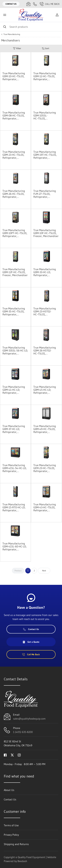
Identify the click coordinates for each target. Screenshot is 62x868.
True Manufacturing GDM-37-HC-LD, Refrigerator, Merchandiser (14, 429)
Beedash (22, 861)
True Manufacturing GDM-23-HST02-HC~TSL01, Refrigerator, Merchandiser (45, 311)
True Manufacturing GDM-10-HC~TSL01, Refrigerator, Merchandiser (14, 76)
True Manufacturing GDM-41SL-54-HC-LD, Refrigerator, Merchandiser (15, 468)
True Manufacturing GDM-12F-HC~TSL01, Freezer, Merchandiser (15, 272)
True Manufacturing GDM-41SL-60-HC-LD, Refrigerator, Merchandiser (15, 546)
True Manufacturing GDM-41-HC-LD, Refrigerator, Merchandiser (14, 390)
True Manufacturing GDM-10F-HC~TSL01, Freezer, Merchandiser (46, 233)
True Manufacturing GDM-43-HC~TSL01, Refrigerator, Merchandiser (45, 507)
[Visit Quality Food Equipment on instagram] (19, 755)
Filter (17, 48)
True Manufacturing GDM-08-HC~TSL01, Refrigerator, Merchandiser (14, 115)
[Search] (31, 27)
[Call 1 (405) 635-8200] (35, 4)
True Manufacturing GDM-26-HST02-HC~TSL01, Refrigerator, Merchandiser (45, 350)
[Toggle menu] (5, 15)
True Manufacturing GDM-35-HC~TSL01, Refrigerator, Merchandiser (14, 311)
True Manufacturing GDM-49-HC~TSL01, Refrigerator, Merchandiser (45, 429)
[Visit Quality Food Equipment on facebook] (5, 755)
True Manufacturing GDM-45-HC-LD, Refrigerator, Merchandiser (45, 390)
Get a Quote (31, 642)
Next (44, 571)
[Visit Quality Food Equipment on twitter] (12, 755)
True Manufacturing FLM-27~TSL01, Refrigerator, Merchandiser (45, 194)
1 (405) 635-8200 (23, 732)
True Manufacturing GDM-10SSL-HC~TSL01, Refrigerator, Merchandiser (45, 115)
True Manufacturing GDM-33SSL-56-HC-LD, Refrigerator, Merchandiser (15, 350)
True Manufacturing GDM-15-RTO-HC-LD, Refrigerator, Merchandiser (14, 507)
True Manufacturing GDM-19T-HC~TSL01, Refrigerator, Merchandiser (45, 155)
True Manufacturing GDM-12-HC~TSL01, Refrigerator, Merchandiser (45, 76)
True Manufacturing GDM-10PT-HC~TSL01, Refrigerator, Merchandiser (15, 233)
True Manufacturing (12, 34)
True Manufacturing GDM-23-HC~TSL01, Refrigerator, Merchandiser (14, 155)
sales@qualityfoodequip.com (29, 719)
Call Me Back (50, 4)
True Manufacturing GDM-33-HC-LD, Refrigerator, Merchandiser (45, 272)
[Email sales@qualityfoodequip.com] (28, 4)
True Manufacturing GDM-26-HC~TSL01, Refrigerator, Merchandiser (14, 194)
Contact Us (11, 4)
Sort (45, 48)
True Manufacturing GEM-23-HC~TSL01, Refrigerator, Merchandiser (45, 468)
